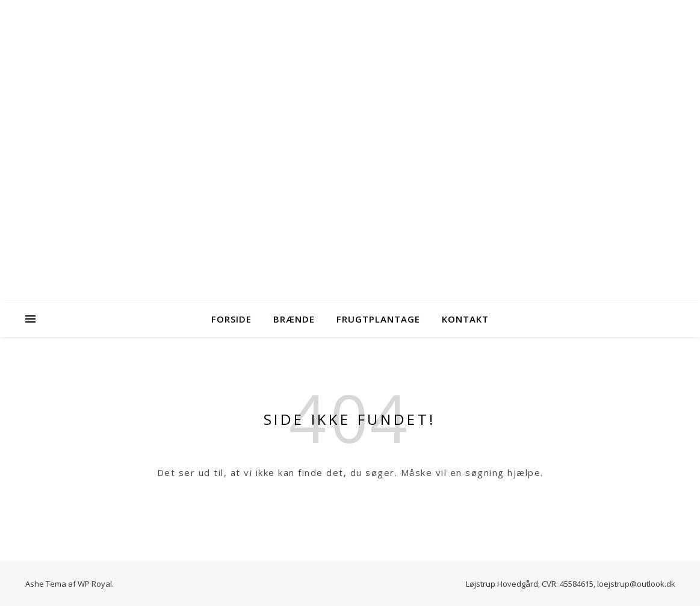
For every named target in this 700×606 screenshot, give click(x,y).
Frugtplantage (378, 319)
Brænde (294, 319)
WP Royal (95, 584)
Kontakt (465, 319)
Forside (231, 319)
